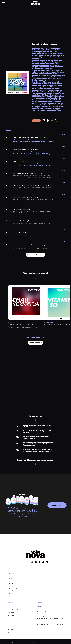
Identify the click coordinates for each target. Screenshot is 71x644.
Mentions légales (41, 611)
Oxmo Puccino (11, 627)
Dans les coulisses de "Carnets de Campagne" (30, 245)
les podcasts (12, 579)
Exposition (11, 630)
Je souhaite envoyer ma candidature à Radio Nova (50, 619)
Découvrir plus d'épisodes (35, 255)
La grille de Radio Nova (15, 586)
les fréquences (13, 588)
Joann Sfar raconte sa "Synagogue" (26, 150)
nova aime (11, 591)
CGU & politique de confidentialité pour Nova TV (50, 624)
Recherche (35, 642)
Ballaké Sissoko (12, 624)
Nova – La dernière (42, 614)
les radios (12, 574)
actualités (12, 583)
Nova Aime (10, 607)
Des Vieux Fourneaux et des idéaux (26, 197)
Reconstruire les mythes (22, 221)
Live (9, 618)
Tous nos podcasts (35, 343)
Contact (39, 607)
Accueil (11, 642)
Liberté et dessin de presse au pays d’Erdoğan (31, 185)
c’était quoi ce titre (15, 576)
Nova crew (39, 609)
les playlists (13, 581)
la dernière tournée (14, 596)
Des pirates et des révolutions (25, 233)
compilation (11, 621)
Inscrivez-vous (56, 505)
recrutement (11, 613)
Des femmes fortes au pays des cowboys (28, 173)
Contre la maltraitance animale (25, 161)
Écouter (36, 121)
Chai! (10, 323)
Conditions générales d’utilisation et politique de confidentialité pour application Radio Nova (50, 621)
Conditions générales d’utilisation (46, 616)
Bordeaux (10, 633)
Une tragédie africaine (22, 209)
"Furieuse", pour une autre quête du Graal (29, 138)
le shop (11, 593)
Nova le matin (11, 615)
